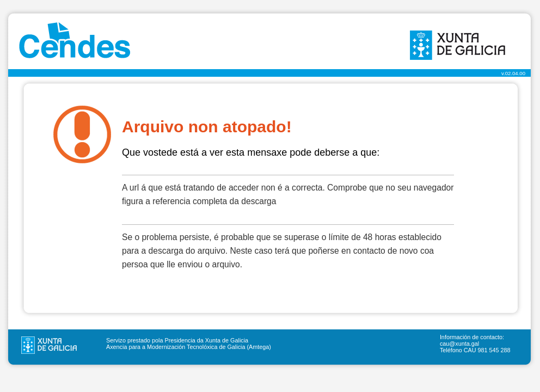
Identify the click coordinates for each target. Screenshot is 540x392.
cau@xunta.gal (459, 344)
